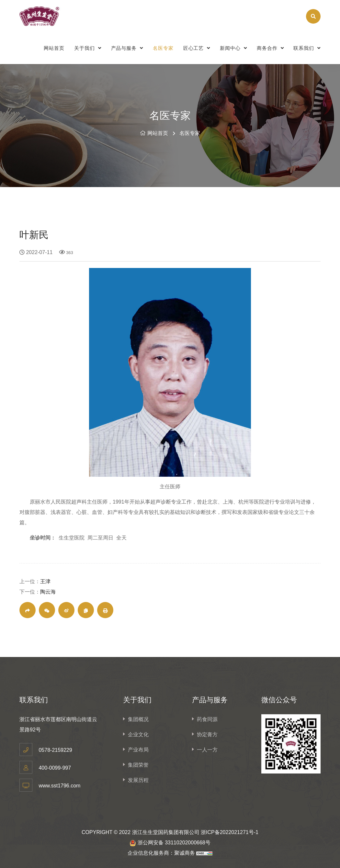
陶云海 (48, 592)
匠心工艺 (197, 48)
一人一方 (207, 750)
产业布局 (138, 750)
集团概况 (138, 719)
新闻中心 (233, 48)
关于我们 (88, 48)
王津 (45, 581)
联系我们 (307, 48)
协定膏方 (207, 734)
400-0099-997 (55, 768)
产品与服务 (127, 48)
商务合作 (270, 48)
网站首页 (54, 48)
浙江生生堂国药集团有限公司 (166, 832)
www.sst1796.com (59, 786)
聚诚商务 (185, 853)
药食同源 (207, 719)
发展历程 (138, 780)
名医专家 (163, 48)
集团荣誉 (138, 765)
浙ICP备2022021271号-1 (230, 832)
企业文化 (138, 734)
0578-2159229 (55, 750)
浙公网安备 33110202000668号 (174, 843)
